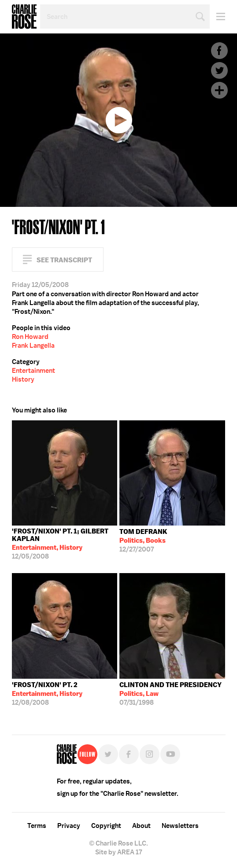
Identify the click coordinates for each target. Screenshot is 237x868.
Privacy (69, 826)
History (23, 379)
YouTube (170, 754)
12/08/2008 (47, 694)
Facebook (219, 51)
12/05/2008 (65, 544)
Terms (37, 826)
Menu (217, 17)
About (141, 826)
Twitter (219, 70)
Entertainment (33, 371)
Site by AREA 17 (118, 852)
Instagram (150, 754)
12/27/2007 (143, 541)
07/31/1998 (170, 694)
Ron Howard (30, 337)
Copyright (106, 826)
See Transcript (64, 260)
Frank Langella (33, 346)
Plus (219, 90)
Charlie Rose (24, 17)
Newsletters (180, 826)
